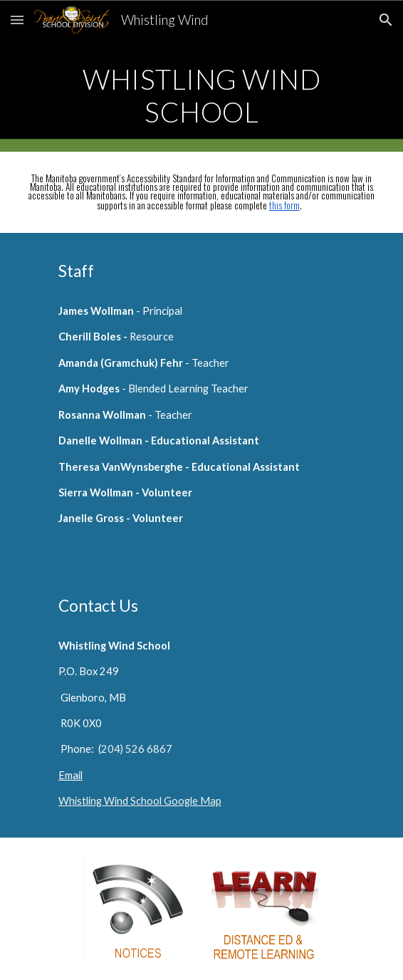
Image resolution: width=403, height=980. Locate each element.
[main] (201, 96)
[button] (17, 20)
